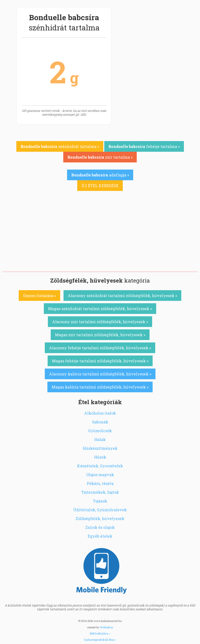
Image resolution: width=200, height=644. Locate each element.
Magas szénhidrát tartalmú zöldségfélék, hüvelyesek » (100, 309)
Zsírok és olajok (100, 527)
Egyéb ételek (100, 536)
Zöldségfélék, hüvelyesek (100, 519)
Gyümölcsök (100, 431)
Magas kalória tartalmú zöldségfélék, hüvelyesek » (100, 387)
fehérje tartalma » (144, 146)
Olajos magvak (100, 475)
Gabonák (100, 422)
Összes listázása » (39, 296)
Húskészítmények (100, 448)
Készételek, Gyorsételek (100, 466)
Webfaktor (106, 627)
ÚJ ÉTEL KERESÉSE (100, 186)
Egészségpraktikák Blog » (100, 640)
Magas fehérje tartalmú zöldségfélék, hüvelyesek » (100, 361)
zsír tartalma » (100, 157)
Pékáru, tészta (100, 483)
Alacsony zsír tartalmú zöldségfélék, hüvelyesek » (100, 322)
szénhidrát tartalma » (60, 146)
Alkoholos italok (100, 413)
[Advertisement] (100, 236)
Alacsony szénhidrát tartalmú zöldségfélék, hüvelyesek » (122, 296)
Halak (100, 439)
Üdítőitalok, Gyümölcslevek (100, 510)
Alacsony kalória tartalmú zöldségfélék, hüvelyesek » (100, 374)
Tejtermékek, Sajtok (100, 492)
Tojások (100, 501)
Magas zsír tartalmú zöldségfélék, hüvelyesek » (100, 335)
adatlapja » (100, 175)
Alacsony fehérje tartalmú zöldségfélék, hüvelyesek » (100, 348)
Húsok (100, 457)
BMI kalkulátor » (100, 633)
